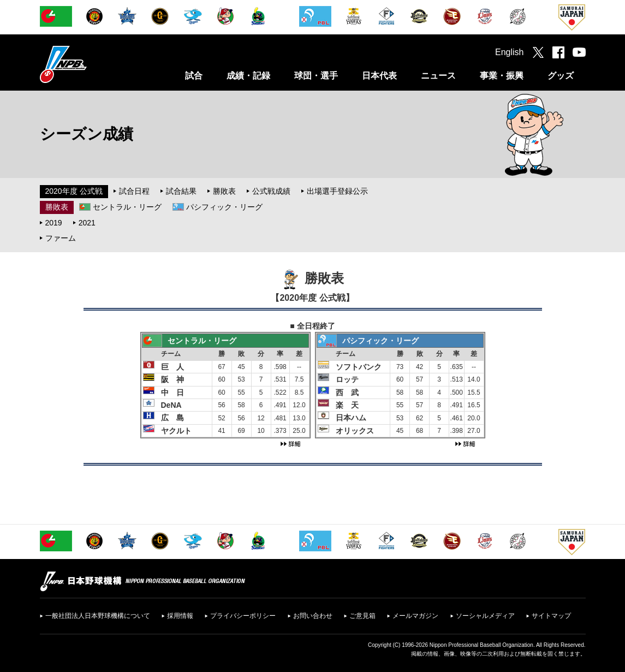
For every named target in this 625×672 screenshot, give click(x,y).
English (509, 52)
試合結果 (181, 191)
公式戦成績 (271, 191)
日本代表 (379, 76)
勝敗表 (224, 191)
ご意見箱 (362, 616)
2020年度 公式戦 (74, 191)
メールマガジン (415, 616)
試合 (194, 76)
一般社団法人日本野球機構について (98, 616)
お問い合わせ (313, 616)
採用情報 (180, 616)
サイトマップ (551, 616)
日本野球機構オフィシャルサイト (91, 64)
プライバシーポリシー (243, 616)
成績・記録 (248, 76)
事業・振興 (502, 76)
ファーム (61, 238)
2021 (87, 223)
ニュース (438, 76)
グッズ (561, 76)
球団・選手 (316, 76)
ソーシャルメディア (485, 616)
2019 (54, 223)
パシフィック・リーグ (224, 207)
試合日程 (134, 191)
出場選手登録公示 (337, 191)
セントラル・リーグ (127, 207)
